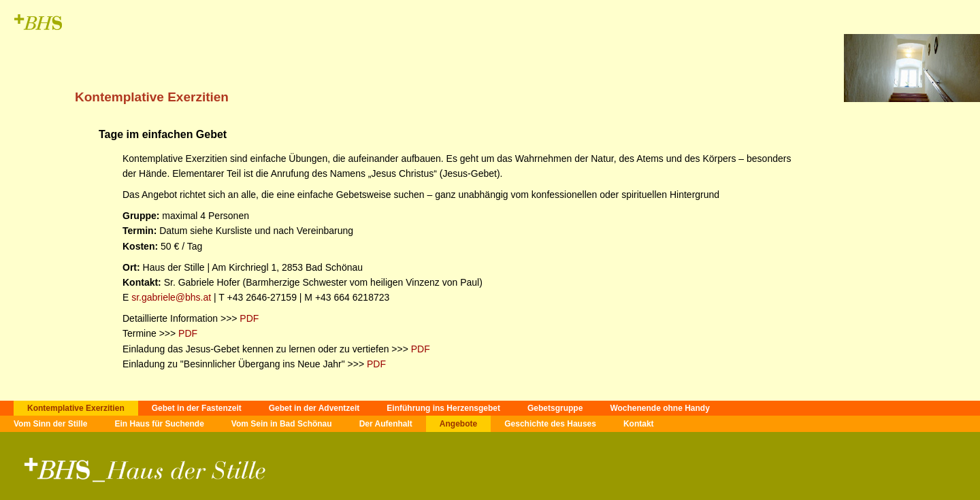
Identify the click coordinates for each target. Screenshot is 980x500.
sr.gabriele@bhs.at (171, 297)
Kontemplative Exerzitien (76, 408)
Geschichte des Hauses (550, 424)
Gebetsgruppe (555, 408)
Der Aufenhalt (386, 424)
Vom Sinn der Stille (50, 424)
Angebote (458, 424)
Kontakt (639, 424)
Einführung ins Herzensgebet (443, 408)
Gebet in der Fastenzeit (197, 408)
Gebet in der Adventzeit (314, 408)
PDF (248, 318)
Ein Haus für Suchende (159, 424)
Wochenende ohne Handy (659, 408)
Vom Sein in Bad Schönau (282, 424)
